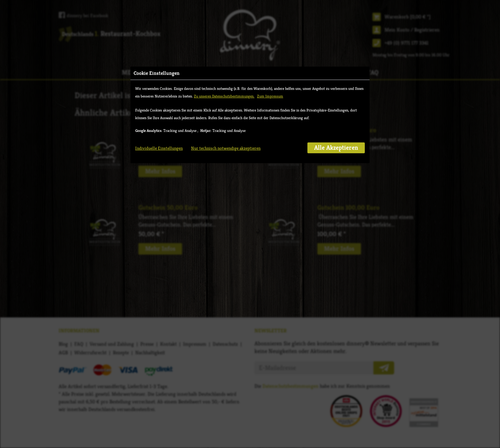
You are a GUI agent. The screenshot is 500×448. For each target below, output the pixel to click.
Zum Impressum (270, 96)
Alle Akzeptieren (336, 148)
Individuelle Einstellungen (159, 148)
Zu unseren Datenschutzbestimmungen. (224, 96)
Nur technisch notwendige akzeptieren (226, 148)
